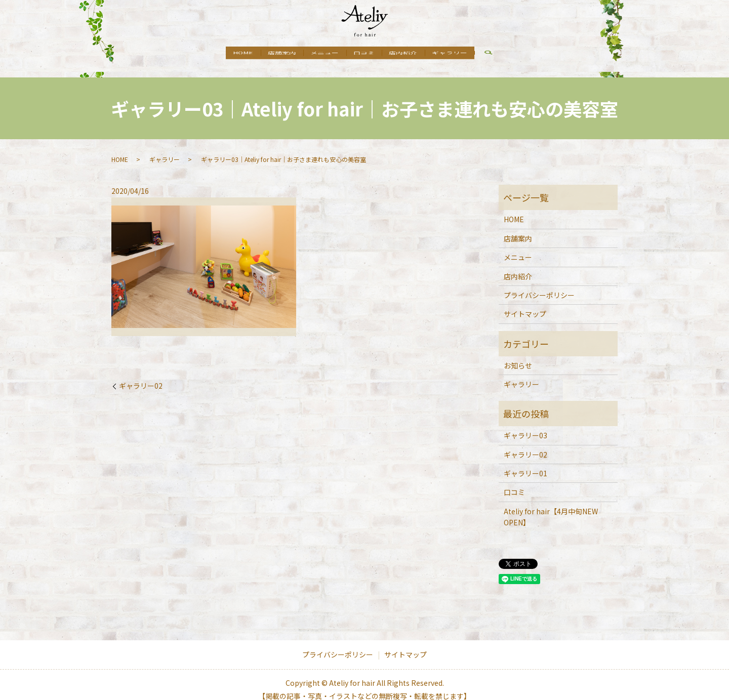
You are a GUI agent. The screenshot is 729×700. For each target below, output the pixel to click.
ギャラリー (467, 54)
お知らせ (518, 356)
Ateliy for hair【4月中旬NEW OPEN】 (551, 507)
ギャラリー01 (525, 464)
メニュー (321, 54)
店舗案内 (272, 54)
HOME (226, 54)
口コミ (368, 54)
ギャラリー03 (525, 426)
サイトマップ (525, 304)
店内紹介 (414, 54)
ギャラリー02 (141, 376)
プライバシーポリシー (539, 285)
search (509, 55)
